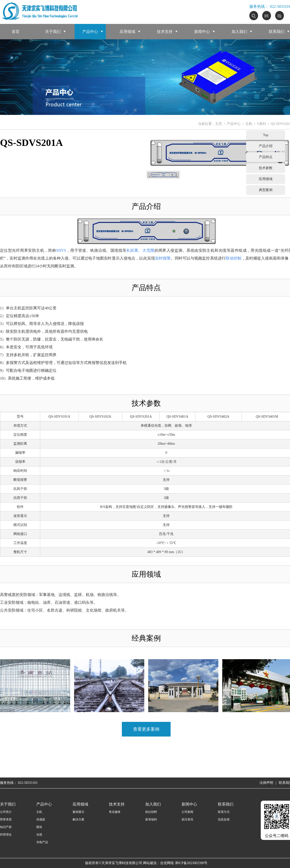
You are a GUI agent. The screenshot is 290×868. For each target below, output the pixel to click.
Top (266, 135)
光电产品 (42, 842)
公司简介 (6, 812)
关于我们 (53, 32)
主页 (219, 124)
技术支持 (165, 32)
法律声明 (266, 783)
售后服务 (115, 812)
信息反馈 (224, 819)
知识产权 (6, 827)
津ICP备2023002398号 (191, 863)
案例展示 (78, 812)
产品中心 (90, 32)
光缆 (39, 835)
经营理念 (6, 835)
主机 (249, 124)
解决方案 (78, 819)
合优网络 (167, 863)
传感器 (41, 819)
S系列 (261, 124)
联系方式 (224, 812)
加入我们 (239, 32)
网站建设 (150, 863)
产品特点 (266, 157)
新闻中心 (202, 32)
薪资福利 (151, 819)
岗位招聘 (151, 812)
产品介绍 (266, 146)
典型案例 (266, 190)
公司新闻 (187, 812)
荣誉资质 (6, 819)
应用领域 (127, 32)
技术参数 (266, 168)
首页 (16, 32)
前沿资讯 (187, 819)
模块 (39, 827)
